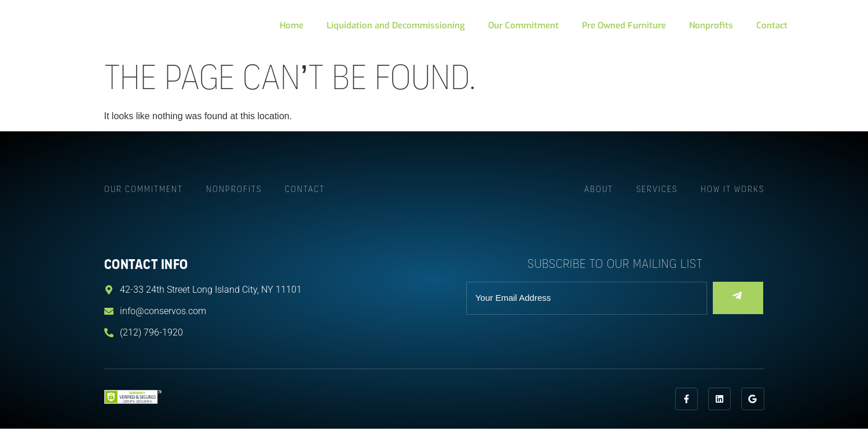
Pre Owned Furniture (624, 25)
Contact (772, 25)
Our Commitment (523, 25)
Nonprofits (711, 25)
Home (292, 25)
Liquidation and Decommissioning (396, 25)
